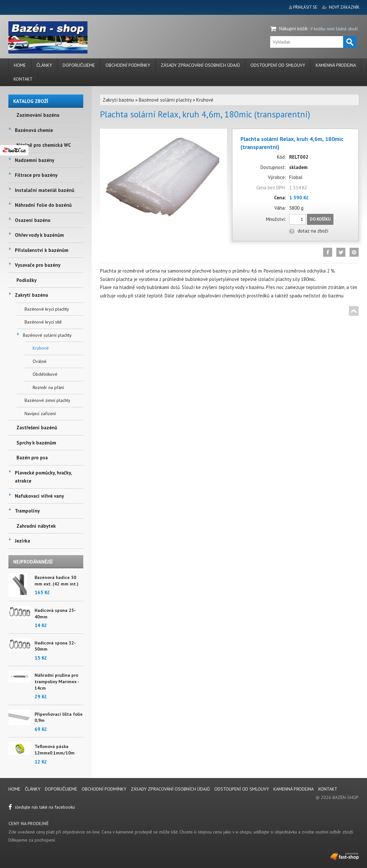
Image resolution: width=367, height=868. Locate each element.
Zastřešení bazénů (37, 428)
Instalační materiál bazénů (45, 190)
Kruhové (41, 348)
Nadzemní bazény (35, 160)
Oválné (40, 361)
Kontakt (23, 79)
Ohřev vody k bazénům (39, 235)
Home (20, 65)
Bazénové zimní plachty (47, 400)
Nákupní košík (293, 29)
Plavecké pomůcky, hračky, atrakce (43, 477)
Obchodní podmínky (128, 65)
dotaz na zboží (309, 231)
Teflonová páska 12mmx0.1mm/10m (55, 750)
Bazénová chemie (34, 130)
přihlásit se (305, 7)
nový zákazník (344, 7)
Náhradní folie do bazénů (43, 205)
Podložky (26, 280)
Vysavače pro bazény (38, 265)
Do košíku (320, 219)
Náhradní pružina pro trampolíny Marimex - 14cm (57, 681)
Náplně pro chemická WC (44, 145)
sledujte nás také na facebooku (42, 807)
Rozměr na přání (48, 387)
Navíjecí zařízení (40, 414)
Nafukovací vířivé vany (39, 496)
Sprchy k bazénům (36, 443)
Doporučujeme (79, 65)
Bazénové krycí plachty (47, 309)
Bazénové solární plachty (47, 335)
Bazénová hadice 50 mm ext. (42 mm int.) (56, 581)
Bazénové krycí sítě (43, 322)
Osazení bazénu (33, 220)
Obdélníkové (45, 374)
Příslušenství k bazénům (42, 250)
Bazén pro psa (32, 458)
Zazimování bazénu (38, 115)
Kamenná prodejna (336, 65)
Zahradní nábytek (36, 526)
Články (44, 65)
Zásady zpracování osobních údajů (200, 65)
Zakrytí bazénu (31, 295)
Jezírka (22, 541)
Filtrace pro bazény (36, 175)
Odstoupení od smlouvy (278, 65)
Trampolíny (27, 511)
